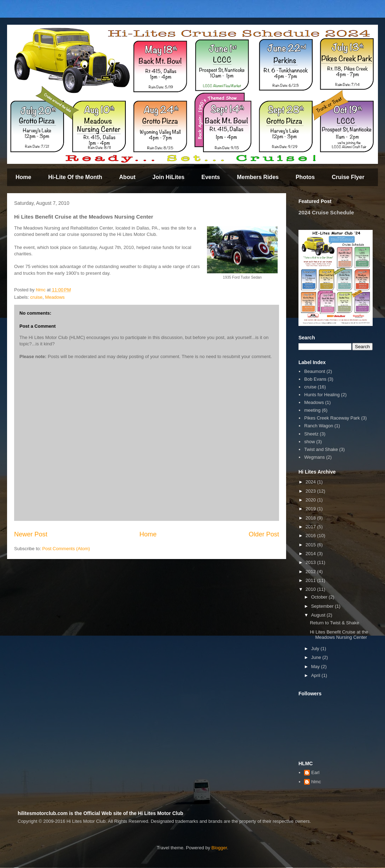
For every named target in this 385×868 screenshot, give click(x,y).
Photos (305, 177)
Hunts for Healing (322, 395)
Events (211, 177)
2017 (311, 527)
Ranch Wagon (319, 426)
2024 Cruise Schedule (326, 212)
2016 (311, 536)
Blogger (219, 848)
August (319, 615)
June (317, 657)
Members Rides (258, 177)
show (309, 442)
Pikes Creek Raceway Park (332, 418)
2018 (311, 518)
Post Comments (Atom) (66, 549)
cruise (37, 297)
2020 (311, 500)
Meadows (55, 297)
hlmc (316, 782)
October (320, 597)
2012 (311, 572)
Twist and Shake (321, 449)
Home (23, 177)
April (316, 675)
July (316, 649)
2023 (311, 491)
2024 (311, 482)
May (316, 667)
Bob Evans (315, 379)
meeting (312, 410)
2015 (311, 545)
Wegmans (314, 457)
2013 (311, 562)
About (127, 177)
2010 (311, 589)
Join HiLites (169, 177)
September (323, 606)
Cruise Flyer (348, 177)
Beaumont (315, 371)
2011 (311, 580)
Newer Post (31, 534)
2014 (311, 554)
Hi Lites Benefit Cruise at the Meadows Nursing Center (339, 635)
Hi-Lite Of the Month (75, 177)
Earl (315, 772)
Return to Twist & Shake (334, 623)
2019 (311, 509)
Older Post (264, 534)
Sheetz (311, 434)
